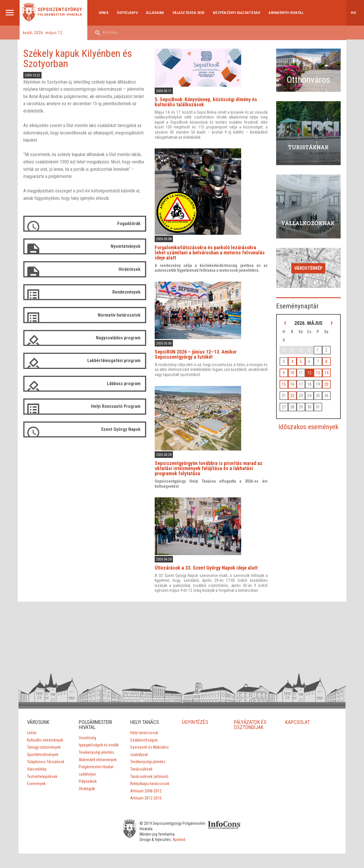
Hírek (104, 13)
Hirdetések (132, 269)
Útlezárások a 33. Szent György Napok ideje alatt (209, 564)
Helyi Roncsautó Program (119, 405)
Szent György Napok (124, 428)
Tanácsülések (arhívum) (149, 773)
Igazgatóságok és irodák (98, 742)
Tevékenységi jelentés (96, 749)
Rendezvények (129, 292)
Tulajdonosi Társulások (45, 759)
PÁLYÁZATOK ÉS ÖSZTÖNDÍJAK (250, 721)
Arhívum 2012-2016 (146, 795)
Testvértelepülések (42, 773)
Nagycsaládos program (121, 337)
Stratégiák (87, 785)
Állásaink (156, 13)
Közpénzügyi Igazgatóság (237, 13)
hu (354, 13)
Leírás (32, 729)
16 (296, 369)
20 (330, 369)
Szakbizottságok (144, 737)
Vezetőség (87, 734)
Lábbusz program (127, 383)
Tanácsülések (141, 766)
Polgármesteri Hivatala (61, 15)
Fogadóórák (132, 224)
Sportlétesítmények (42, 751)
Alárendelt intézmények (97, 756)
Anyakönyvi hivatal (287, 13)
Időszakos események (310, 412)
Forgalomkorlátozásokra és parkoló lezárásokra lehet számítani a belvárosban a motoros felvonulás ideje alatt (214, 251)
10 (296, 358)
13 (322, 358)
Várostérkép (310, 255)
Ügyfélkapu (128, 13)
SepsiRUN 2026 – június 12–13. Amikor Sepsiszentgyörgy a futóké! (198, 352)
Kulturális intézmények (45, 737)
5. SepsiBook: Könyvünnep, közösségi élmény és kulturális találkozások (209, 101)
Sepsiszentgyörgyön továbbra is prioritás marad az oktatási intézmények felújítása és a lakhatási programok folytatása (211, 465)
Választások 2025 (189, 13)
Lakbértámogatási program (117, 360)
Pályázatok (87, 778)
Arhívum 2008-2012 (146, 788)
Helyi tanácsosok (144, 729)
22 (296, 381)
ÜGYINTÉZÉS (195, 719)
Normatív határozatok (122, 314)
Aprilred (183, 836)
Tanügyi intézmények (44, 744)
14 (330, 358)
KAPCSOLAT (298, 719)
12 (313, 358)
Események (36, 780)
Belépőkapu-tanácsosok (150, 780)
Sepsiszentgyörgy (61, 10)
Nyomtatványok (128, 246)
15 (288, 369)
